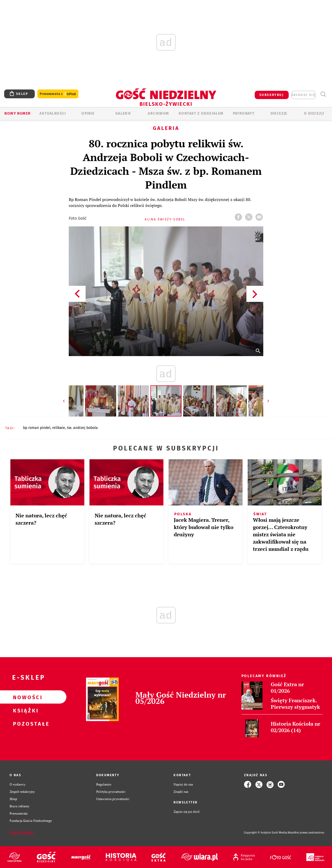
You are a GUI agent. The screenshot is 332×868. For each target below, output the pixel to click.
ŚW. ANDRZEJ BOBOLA (82, 428)
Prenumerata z (58, 94)
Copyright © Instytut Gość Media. (266, 833)
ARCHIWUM (158, 113)
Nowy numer (18, 113)
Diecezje (279, 113)
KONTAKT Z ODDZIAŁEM (201, 113)
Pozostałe (25, 724)
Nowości (25, 697)
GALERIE (123, 113)
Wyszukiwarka (323, 94)
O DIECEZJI (314, 113)
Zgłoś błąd (22, 833)
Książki (25, 710)
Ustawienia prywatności (113, 799)
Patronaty (244, 113)
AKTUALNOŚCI (53, 113)
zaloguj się (303, 95)
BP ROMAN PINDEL (37, 428)
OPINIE (88, 113)
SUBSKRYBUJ (272, 95)
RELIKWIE (59, 428)
